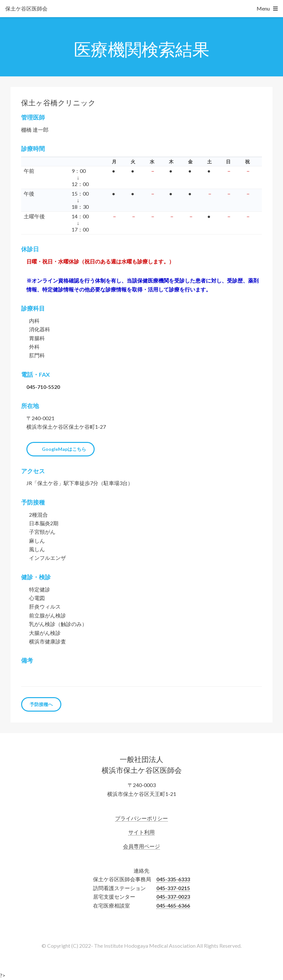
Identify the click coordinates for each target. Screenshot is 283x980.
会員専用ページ (141, 846)
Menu (263, 8)
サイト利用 (141, 832)
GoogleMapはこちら (64, 449)
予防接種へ (41, 704)
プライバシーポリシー (141, 818)
